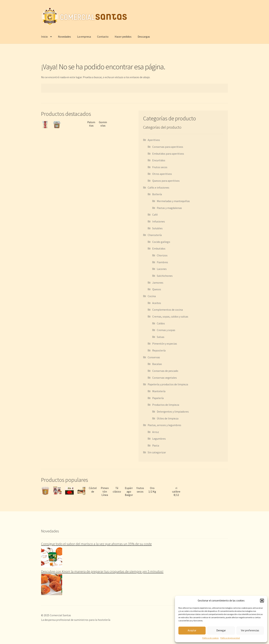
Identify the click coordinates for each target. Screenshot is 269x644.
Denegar (221, 630)
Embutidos (159, 248)
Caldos (161, 323)
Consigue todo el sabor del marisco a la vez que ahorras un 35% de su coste (96, 544)
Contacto (103, 37)
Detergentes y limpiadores (173, 412)
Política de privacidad (230, 638)
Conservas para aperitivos (168, 147)
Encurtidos (159, 160)
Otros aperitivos (162, 174)
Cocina (152, 296)
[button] (262, 601)
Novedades (64, 37)
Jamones (158, 283)
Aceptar (192, 630)
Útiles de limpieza (168, 418)
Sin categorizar (157, 452)
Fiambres (162, 262)
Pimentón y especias (165, 344)
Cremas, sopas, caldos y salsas (170, 316)
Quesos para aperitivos (166, 181)
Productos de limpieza (166, 405)
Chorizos (162, 255)
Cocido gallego (161, 242)
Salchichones (165, 276)
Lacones (162, 269)
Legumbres (159, 439)
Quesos (157, 289)
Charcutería (155, 235)
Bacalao (157, 364)
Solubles (157, 228)
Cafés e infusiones (158, 187)
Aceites (157, 303)
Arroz (156, 432)
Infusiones (159, 221)
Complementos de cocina (168, 310)
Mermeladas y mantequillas (173, 201)
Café (155, 215)
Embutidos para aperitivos (168, 154)
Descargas (144, 37)
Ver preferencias (250, 630)
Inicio (44, 37)
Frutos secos (160, 167)
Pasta (156, 445)
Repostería (159, 350)
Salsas (161, 337)
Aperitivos (154, 140)
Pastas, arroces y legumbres (164, 425)
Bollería (157, 194)
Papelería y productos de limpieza (168, 384)
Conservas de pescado (165, 371)
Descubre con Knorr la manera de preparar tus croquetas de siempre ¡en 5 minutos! (102, 571)
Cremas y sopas (166, 330)
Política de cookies (210, 638)
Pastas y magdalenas (169, 208)
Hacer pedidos (123, 37)
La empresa (84, 37)
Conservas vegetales (165, 378)
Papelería (158, 398)
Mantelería (159, 391)
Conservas (154, 357)
